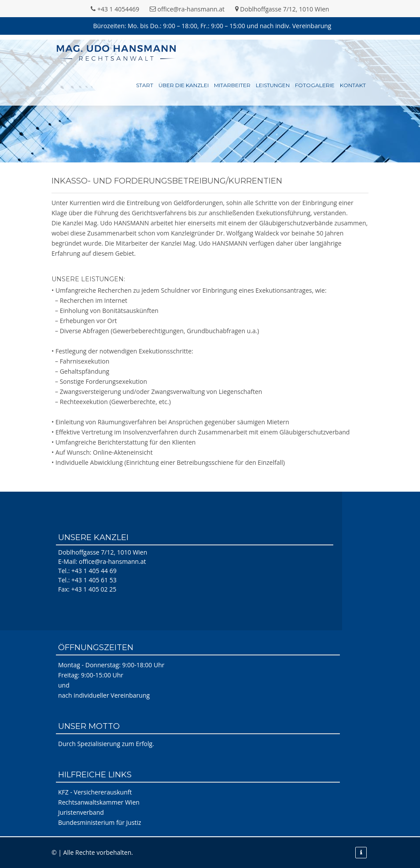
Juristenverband (81, 812)
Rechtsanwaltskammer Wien (99, 802)
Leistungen (273, 85)
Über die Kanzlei (184, 85)
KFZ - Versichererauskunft (95, 792)
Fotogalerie (315, 85)
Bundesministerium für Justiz (100, 822)
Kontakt (353, 85)
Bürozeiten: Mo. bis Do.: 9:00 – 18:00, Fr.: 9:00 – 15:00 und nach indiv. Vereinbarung (212, 26)
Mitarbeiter (232, 85)
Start (145, 85)
